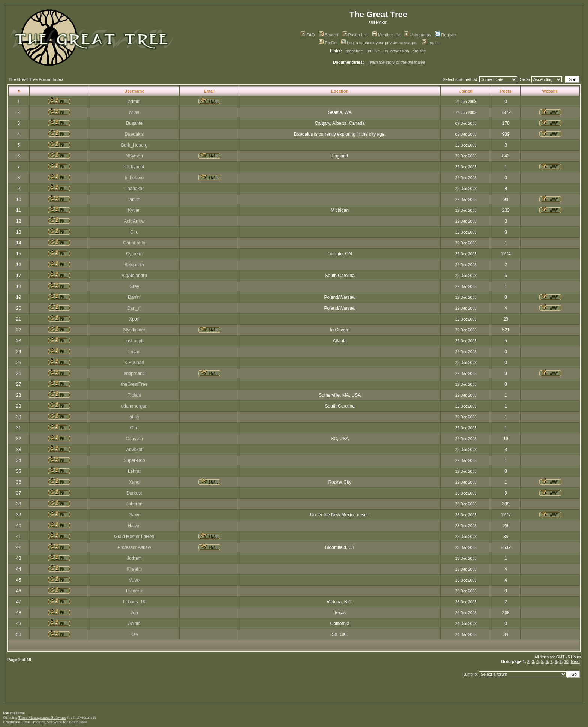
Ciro (134, 232)
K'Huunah (134, 363)
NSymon (134, 156)
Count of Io (134, 243)
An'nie (134, 624)
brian (134, 112)
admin (134, 102)
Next (575, 661)
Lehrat (134, 471)
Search (328, 35)
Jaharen (134, 504)
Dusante (134, 123)
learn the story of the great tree (397, 62)
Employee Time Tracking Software (32, 722)
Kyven (134, 210)
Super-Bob (134, 460)
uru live (373, 51)
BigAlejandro (134, 276)
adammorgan (134, 406)
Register (446, 35)
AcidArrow (134, 221)
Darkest (134, 493)
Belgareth (134, 265)
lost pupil (134, 341)
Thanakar (134, 189)
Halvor (134, 526)
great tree (354, 51)
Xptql (134, 319)
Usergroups (417, 35)
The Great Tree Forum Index (36, 79)
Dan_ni (134, 308)
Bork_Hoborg (134, 145)
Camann (134, 439)
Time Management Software (42, 717)
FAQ (308, 35)
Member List (387, 35)
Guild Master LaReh (134, 537)
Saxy (134, 515)
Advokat (134, 450)
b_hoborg (134, 178)
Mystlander (134, 330)
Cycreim (134, 254)
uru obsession (396, 51)
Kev (134, 634)
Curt (134, 428)
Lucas (134, 352)
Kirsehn (134, 569)
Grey (134, 286)
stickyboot (134, 167)
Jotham (134, 558)
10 (566, 661)
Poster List (355, 35)
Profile (328, 43)
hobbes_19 (134, 602)
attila (134, 417)
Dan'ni (134, 297)
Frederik (134, 591)
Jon (134, 613)
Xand (134, 482)
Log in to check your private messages (379, 43)
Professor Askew (134, 547)
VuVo (134, 580)
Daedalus (134, 134)
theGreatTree (134, 384)
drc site (419, 51)
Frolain (134, 395)
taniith (134, 199)
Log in (430, 43)
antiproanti (134, 373)
